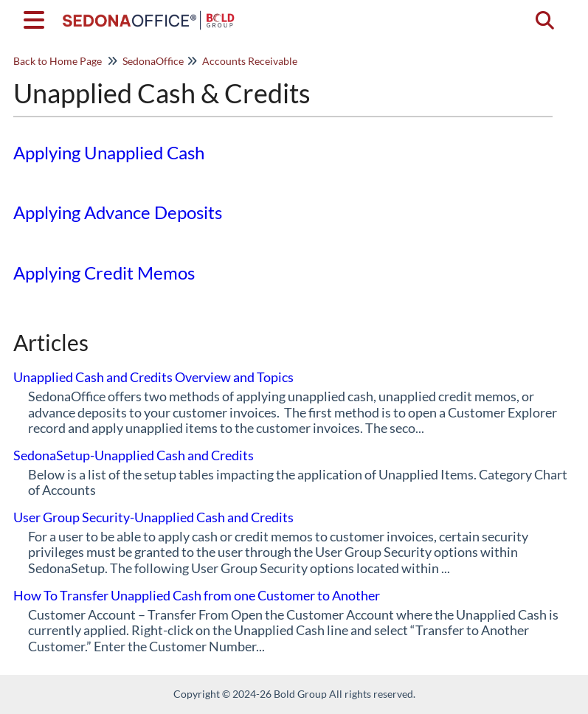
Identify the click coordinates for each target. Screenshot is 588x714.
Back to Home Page (58, 61)
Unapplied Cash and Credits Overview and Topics (153, 377)
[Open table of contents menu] (37, 18)
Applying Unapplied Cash (109, 152)
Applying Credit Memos (104, 273)
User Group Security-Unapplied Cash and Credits (153, 517)
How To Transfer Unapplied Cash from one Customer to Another (197, 595)
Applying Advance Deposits (118, 212)
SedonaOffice (153, 61)
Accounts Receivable (250, 61)
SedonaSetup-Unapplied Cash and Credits (134, 455)
